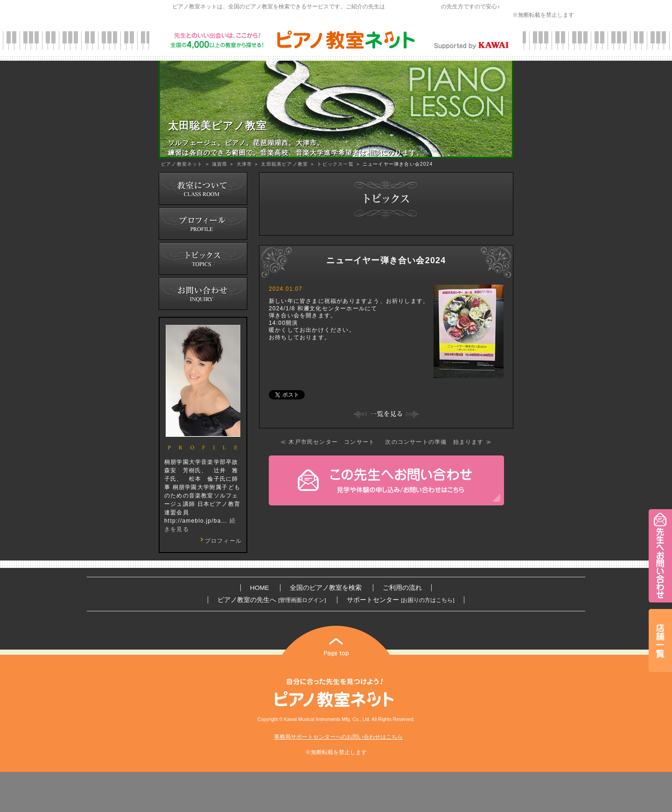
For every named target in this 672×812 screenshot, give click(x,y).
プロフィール (220, 541)
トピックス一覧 (335, 164)
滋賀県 (220, 164)
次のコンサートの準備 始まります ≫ (438, 442)
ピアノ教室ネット (182, 164)
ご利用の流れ (402, 588)
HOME (260, 588)
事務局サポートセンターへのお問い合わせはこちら (338, 737)
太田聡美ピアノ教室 (284, 164)
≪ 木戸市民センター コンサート (328, 442)
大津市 (245, 164)
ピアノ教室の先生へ (272, 600)
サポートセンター (400, 600)
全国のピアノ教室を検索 (326, 588)
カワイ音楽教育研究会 (413, 7)
